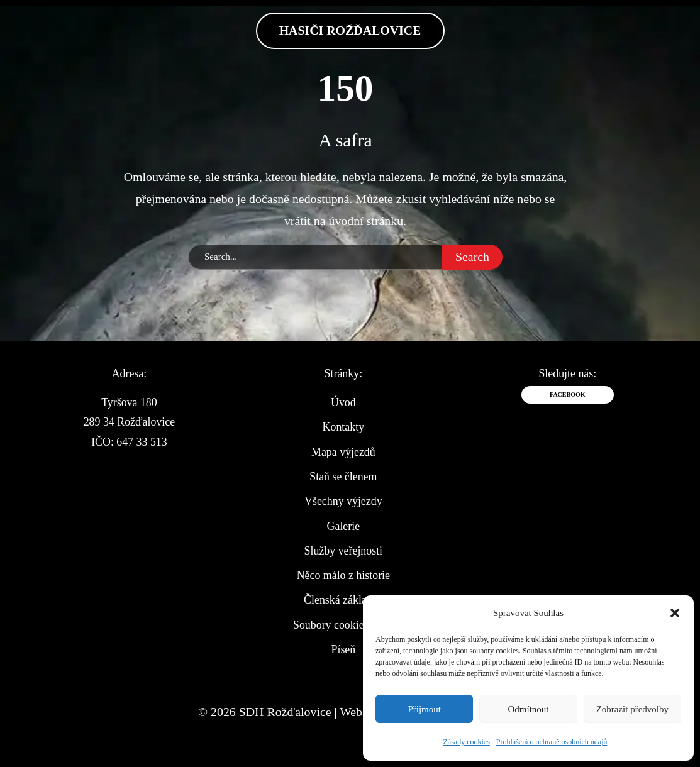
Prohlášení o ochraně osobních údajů (552, 742)
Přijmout (424, 709)
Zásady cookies (467, 742)
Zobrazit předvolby (632, 709)
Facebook (567, 395)
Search (472, 257)
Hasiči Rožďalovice (350, 30)
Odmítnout (528, 709)
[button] (675, 613)
